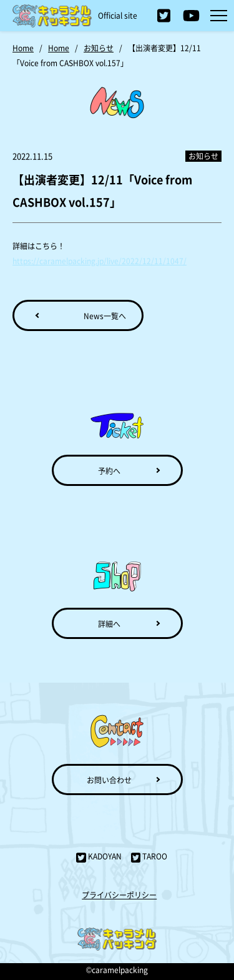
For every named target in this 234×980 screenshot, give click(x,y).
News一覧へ (105, 316)
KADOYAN (99, 856)
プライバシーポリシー (119, 895)
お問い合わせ (109, 780)
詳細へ (109, 624)
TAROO (149, 856)
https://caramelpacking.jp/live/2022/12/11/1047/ (100, 261)
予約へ (109, 471)
